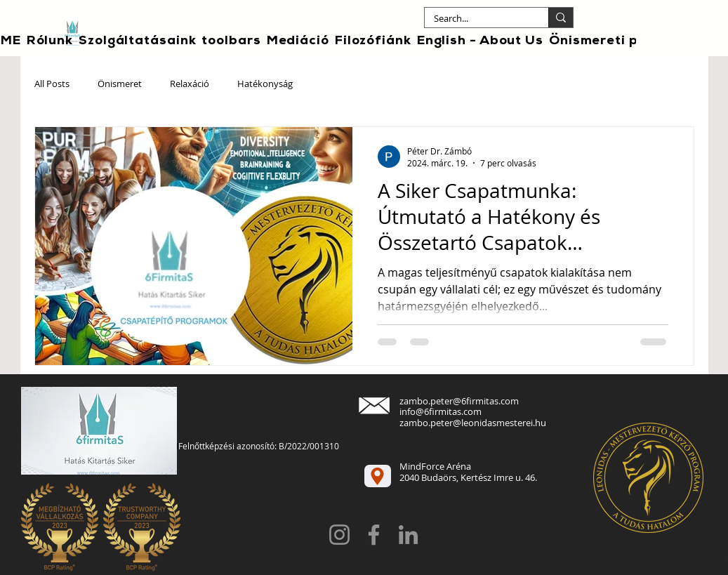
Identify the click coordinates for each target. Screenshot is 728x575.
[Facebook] (374, 535)
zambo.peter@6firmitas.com (459, 401)
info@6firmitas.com (441, 411)
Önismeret (120, 84)
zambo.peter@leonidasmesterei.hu (473, 423)
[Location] (378, 476)
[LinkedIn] (408, 535)
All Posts (52, 84)
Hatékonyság (265, 84)
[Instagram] (339, 535)
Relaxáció (190, 84)
